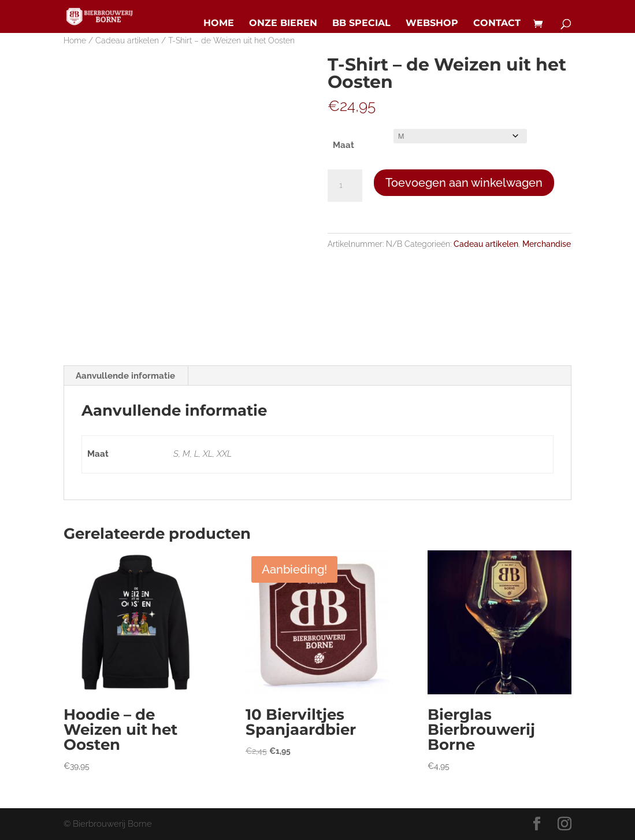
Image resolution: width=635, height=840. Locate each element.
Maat (344, 145)
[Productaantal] (345, 186)
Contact (497, 24)
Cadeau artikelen (127, 40)
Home (219, 24)
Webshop (432, 24)
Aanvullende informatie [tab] (125, 376)
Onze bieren (283, 24)
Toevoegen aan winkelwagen (464, 183)
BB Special (361, 24)
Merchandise (547, 244)
